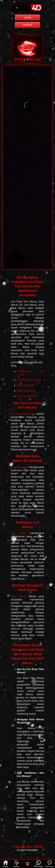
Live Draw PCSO (26, 396)
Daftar (16, 864)
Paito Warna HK (25, 385)
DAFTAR (27, 25)
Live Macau (20, 533)
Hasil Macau (20, 596)
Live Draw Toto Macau (24, 414)
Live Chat (49, 864)
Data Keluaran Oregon (29, 380)
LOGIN (27, 17)
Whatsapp (38, 864)
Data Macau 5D (20, 467)
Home (5, 864)
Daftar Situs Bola (26, 391)
